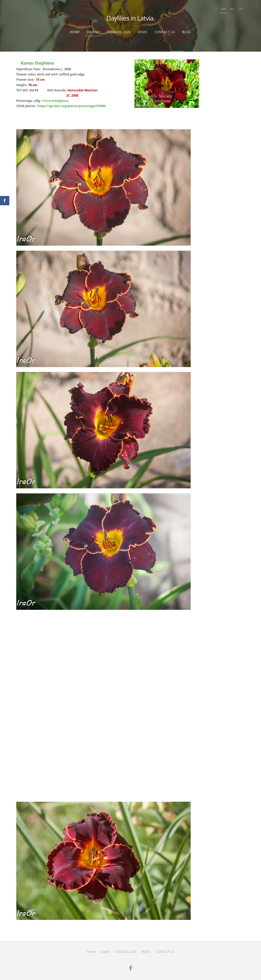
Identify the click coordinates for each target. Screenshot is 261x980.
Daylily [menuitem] (93, 32)
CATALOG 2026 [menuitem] (119, 32)
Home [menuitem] (75, 32)
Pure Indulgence (56, 101)
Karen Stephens (38, 63)
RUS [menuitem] (232, 9)
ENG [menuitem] (224, 9)
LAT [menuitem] (241, 9)
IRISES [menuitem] (143, 32)
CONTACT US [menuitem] (165, 32)
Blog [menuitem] (187, 32)
